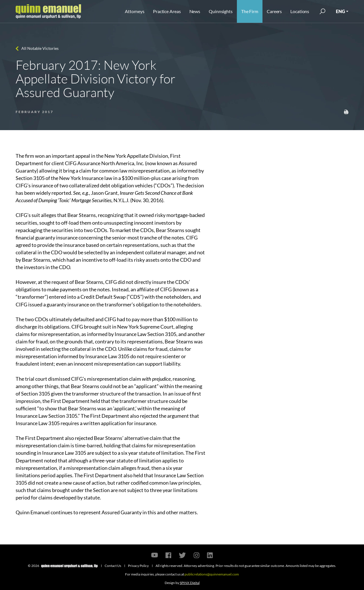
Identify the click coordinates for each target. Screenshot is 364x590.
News (195, 11)
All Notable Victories (40, 48)
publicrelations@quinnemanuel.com (212, 574)
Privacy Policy (138, 566)
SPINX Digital (190, 583)
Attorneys (135, 11)
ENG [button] (340, 11)
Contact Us (113, 566)
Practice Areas (167, 11)
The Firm (250, 11)
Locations (300, 11)
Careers (274, 11)
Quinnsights (221, 11)
